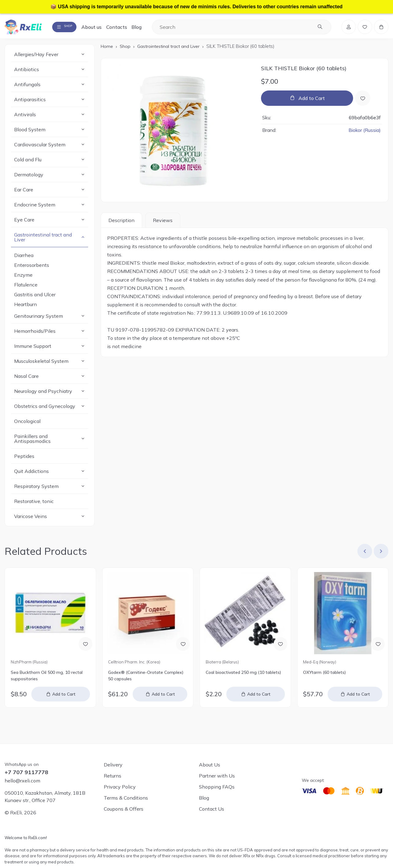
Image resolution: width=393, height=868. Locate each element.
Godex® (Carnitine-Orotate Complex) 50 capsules (146, 679)
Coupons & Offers (124, 809)
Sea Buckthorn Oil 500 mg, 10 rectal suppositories (47, 679)
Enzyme (23, 278)
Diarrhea (24, 258)
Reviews (163, 223)
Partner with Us (217, 776)
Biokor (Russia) (364, 133)
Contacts (128, 28)
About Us (210, 765)
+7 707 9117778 (26, 772)
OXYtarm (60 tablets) (324, 675)
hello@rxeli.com (22, 781)
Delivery (113, 765)
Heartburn (25, 307)
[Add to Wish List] (364, 101)
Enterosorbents (32, 268)
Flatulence (26, 288)
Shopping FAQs (217, 787)
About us (103, 28)
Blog (148, 28)
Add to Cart (312, 101)
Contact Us (212, 809)
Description (121, 223)
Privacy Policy (120, 787)
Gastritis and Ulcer (35, 298)
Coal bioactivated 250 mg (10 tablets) (243, 675)
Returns (113, 776)
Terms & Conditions (126, 798)
